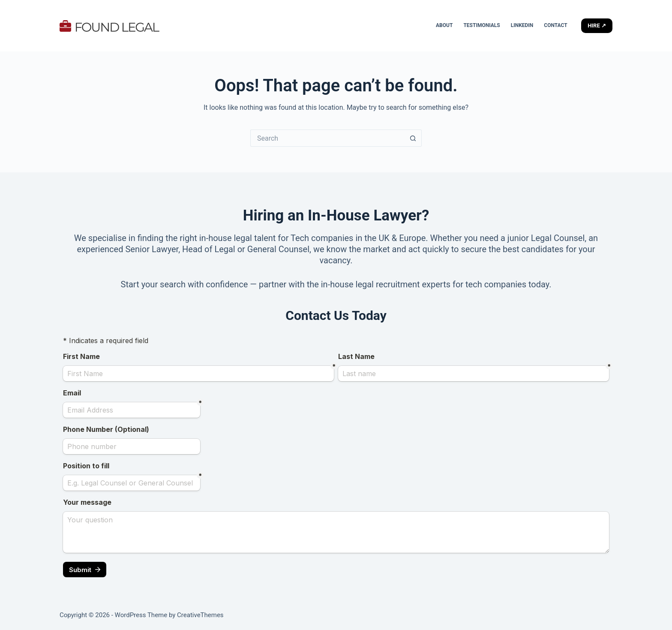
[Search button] (413, 138)
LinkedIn (522, 25)
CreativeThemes (200, 615)
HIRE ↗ (597, 26)
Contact (555, 25)
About (444, 25)
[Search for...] (327, 138)
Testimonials (481, 25)
